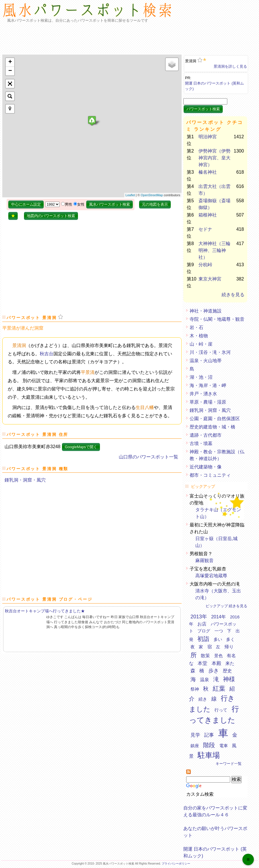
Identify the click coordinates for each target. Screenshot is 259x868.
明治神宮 (208, 137)
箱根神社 (208, 215)
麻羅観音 (204, 561)
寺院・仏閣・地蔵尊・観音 (217, 319)
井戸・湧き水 (203, 394)
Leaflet (130, 195)
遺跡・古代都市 (206, 435)
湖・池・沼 (201, 377)
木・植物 (199, 336)
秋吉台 (47, 354)
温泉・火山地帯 (206, 361)
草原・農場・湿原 (208, 402)
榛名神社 (208, 172)
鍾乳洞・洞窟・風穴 (25, 480)
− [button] (10, 71)
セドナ (205, 229)
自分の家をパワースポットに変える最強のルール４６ (215, 810)
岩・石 (196, 327)
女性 (81, 204)
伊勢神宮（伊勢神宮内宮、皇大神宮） (214, 158)
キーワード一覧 (229, 764)
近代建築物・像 (206, 467)
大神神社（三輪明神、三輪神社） (214, 250)
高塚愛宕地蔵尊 (211, 576)
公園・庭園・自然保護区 (215, 419)
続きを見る (233, 295)
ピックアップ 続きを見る (227, 606)
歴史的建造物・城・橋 (212, 427)
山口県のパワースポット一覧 (148, 457)
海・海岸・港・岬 (208, 385)
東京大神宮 (210, 279)
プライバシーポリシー (176, 864)
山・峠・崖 (201, 344)
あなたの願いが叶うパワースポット (215, 830)
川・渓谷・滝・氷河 (210, 352)
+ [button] (10, 62)
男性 (69, 204)
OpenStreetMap (152, 195)
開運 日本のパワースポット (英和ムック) (214, 85)
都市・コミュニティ (210, 475)
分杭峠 (205, 265)
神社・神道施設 (206, 311)
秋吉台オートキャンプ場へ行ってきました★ (45, 611)
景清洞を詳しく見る (230, 66)
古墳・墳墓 (201, 443)
